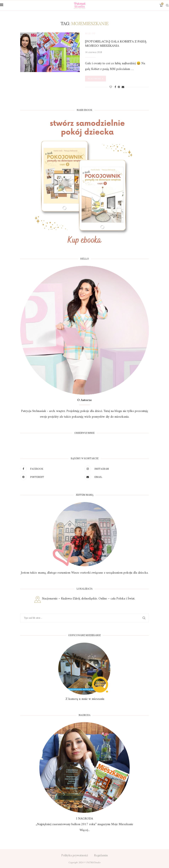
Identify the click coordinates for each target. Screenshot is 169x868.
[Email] (116, 477)
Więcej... (85, 830)
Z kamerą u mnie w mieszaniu (84, 699)
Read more (95, 79)
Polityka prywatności (75, 856)
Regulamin (101, 856)
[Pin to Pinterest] (119, 87)
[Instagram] (116, 469)
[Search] (167, 5)
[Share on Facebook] (115, 87)
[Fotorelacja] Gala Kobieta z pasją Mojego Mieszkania (116, 43)
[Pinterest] (51, 477)
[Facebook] (51, 469)
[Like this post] (111, 87)
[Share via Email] (123, 87)
